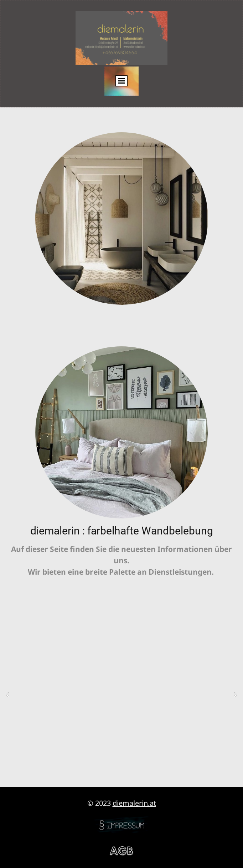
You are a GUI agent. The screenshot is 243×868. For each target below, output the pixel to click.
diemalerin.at (134, 803)
